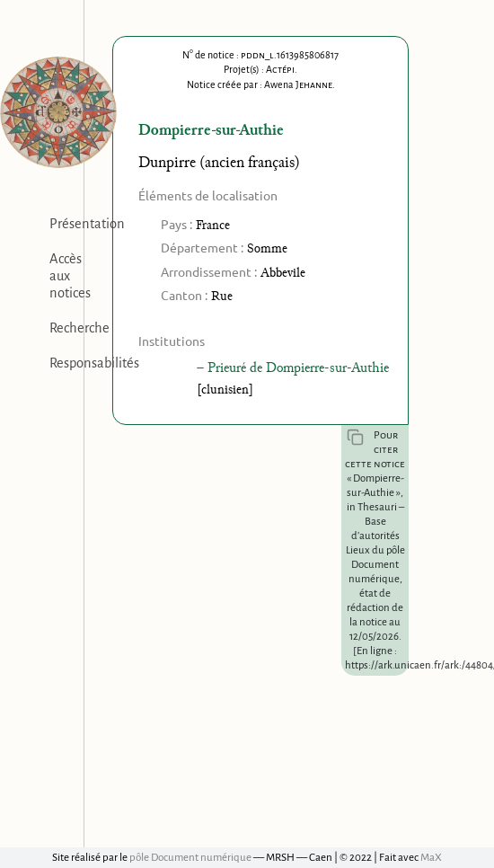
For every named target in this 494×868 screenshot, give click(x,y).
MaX (431, 858)
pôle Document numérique (190, 858)
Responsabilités (94, 363)
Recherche (79, 328)
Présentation (87, 224)
